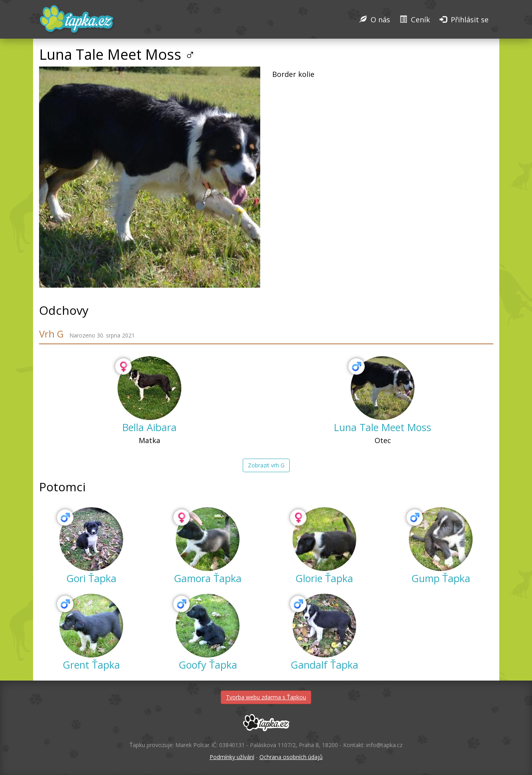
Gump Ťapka (441, 578)
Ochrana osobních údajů (291, 757)
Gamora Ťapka (208, 578)
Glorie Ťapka (324, 578)
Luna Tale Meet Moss (383, 427)
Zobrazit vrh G (266, 465)
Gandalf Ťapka (324, 665)
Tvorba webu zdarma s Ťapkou (266, 697)
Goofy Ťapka (208, 665)
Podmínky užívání (232, 757)
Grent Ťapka (91, 665)
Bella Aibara (149, 427)
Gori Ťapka (91, 578)
